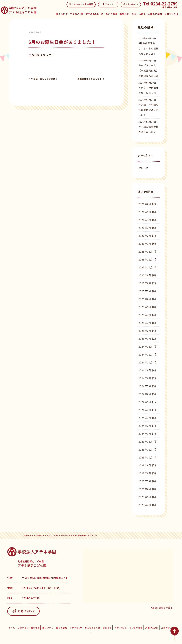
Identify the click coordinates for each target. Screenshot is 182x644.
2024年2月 (145, 426)
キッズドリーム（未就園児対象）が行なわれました (149, 70)
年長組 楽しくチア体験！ (44, 79)
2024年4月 (145, 410)
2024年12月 (146, 346)
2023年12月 (146, 442)
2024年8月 (145, 378)
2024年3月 (145, 418)
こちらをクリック (40, 55)
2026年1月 (145, 244)
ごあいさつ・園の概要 (81, 4)
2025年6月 (145, 299)
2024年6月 (145, 394)
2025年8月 (145, 283)
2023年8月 (145, 473)
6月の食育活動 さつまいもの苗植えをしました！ (149, 48)
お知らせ (126, 13)
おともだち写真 (111, 13)
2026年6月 (145, 204)
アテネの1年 (95, 13)
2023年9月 (145, 465)
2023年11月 (146, 449)
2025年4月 (145, 315)
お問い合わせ (131, 4)
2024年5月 (145, 402)
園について (65, 13)
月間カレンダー (173, 13)
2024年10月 (146, 362)
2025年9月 (145, 275)
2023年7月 (145, 481)
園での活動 (61, 628)
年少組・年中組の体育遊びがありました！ (149, 110)
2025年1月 (145, 339)
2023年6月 (145, 489)
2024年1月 (145, 434)
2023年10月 (146, 457)
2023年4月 (145, 505)
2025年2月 (145, 331)
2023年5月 (145, 497)
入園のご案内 (156, 13)
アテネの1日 (79, 13)
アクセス (108, 4)
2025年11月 (146, 259)
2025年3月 (145, 323)
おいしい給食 (140, 13)
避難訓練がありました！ (90, 79)
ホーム (12, 628)
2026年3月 (145, 228)
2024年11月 (146, 354)
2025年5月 (145, 307)
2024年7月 (145, 386)
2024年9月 (145, 370)
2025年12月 (146, 251)
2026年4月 (145, 220)
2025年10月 (146, 267)
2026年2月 (145, 236)
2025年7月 (145, 291)
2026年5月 (145, 212)
